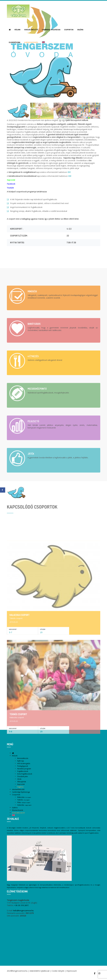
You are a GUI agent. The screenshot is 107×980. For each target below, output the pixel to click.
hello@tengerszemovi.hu (23, 911)
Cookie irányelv (58, 971)
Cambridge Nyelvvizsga (51, 30)
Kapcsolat (21, 784)
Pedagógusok (23, 766)
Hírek (19, 779)
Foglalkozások (23, 771)
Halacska (24, 805)
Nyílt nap (21, 761)
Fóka (24, 802)
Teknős (23, 800)
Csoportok (69, 30)
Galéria (80, 30)
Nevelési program (24, 769)
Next (98, 85)
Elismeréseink (15, 42)
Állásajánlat (22, 782)
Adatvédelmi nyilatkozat (40, 971)
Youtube (10, 188)
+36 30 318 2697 (21, 905)
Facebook (11, 184)
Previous (9, 85)
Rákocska (24, 797)
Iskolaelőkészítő (31, 30)
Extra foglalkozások (25, 774)
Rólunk (17, 30)
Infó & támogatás (24, 763)
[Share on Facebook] (3, 490)
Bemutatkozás (23, 758)
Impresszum (72, 971)
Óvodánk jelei (23, 776)
